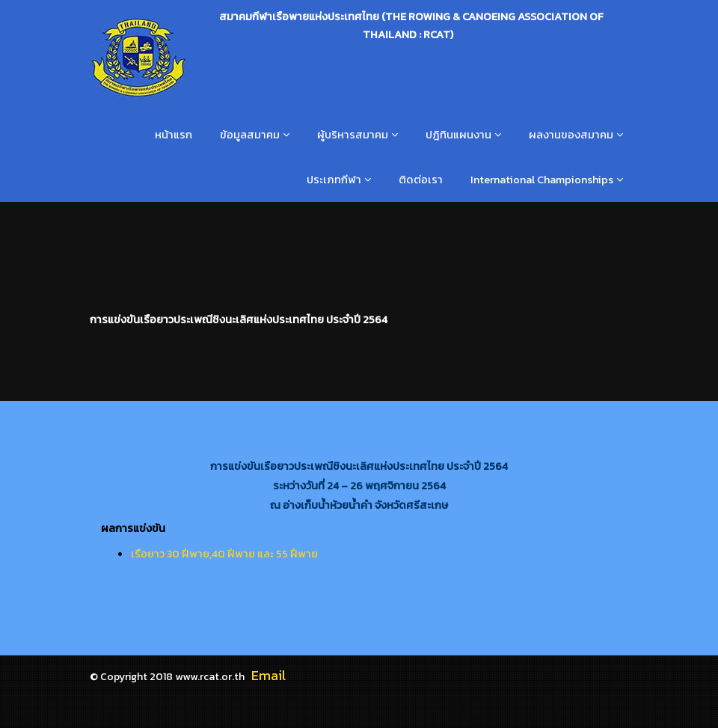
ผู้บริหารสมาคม (353, 135)
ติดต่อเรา (421, 180)
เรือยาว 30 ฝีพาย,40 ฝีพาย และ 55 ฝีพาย (224, 554)
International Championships (542, 180)
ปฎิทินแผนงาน (458, 135)
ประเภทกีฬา (334, 180)
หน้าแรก (174, 135)
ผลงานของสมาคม (571, 135)
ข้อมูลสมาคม (250, 135)
